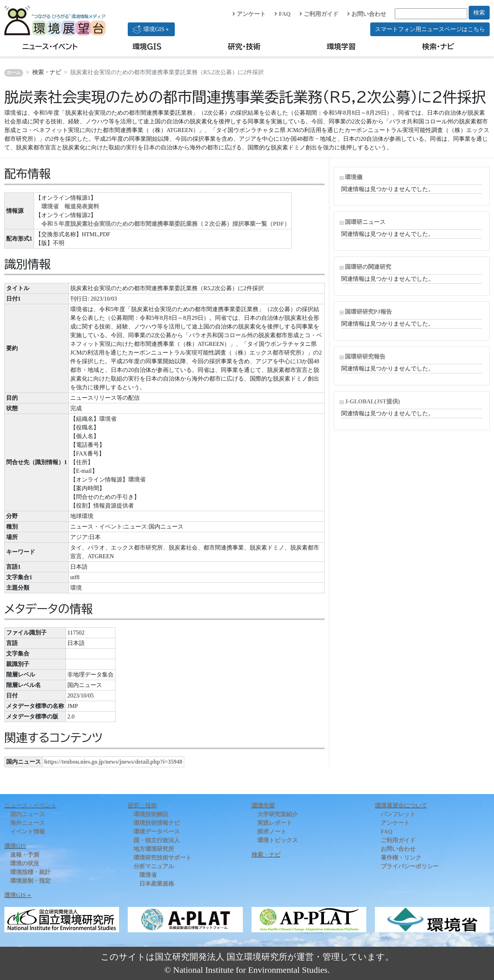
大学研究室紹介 (278, 814)
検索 (479, 12)
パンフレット (398, 814)
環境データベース (157, 831)
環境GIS (147, 46)
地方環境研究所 (154, 849)
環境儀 (354, 177)
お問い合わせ (367, 14)
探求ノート (272, 831)
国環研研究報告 (365, 357)
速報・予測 (25, 855)
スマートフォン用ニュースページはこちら (430, 29)
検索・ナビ (438, 46)
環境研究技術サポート (162, 858)
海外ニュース (28, 823)
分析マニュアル (154, 866)
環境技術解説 (151, 814)
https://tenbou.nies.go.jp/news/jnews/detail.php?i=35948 (113, 762)
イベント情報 (28, 831)
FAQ (282, 14)
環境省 (137, 480)
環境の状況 (25, 863)
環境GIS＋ (151, 29)
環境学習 (341, 46)
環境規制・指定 (30, 881)
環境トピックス (278, 840)
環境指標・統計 (30, 872)
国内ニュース (28, 814)
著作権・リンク (401, 858)
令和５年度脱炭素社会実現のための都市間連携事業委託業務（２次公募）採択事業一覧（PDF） (166, 224)
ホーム (14, 73)
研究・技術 (244, 46)
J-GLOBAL (372, 401)
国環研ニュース (365, 222)
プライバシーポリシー (410, 866)
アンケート (249, 14)
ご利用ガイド (319, 14)
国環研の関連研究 (368, 267)
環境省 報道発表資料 (70, 206)
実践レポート (275, 823)
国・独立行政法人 (157, 840)
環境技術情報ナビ (157, 823)
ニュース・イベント (50, 46)
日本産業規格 (157, 884)
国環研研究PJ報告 (368, 312)
